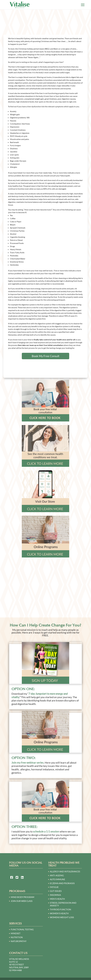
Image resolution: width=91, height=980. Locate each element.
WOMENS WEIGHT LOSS (62, 917)
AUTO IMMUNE (57, 879)
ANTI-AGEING (57, 875)
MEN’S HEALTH (57, 899)
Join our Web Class (22, 901)
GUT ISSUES (56, 891)
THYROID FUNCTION (60, 909)
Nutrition (17, 937)
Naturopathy (19, 941)
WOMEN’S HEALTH (59, 913)
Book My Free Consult (46, 356)
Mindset (16, 933)
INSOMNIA (55, 895)
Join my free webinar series (28, 763)
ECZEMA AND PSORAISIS (62, 883)
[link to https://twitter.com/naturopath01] (17, 878)
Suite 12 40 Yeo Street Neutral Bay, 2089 (19, 965)
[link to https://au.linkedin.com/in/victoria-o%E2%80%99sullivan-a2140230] (22, 878)
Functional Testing (22, 929)
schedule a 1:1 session (46, 831)
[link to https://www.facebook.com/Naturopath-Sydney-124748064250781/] (12, 878)
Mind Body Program (23, 897)
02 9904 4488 (15, 970)
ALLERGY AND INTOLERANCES (65, 871)
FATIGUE (54, 887)
